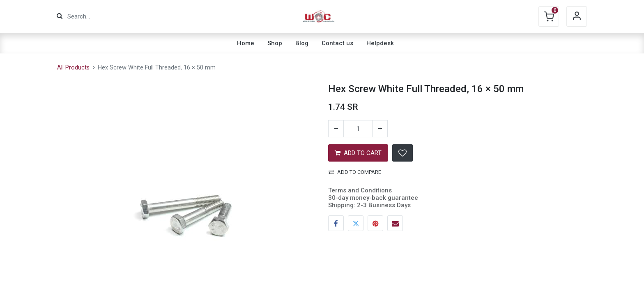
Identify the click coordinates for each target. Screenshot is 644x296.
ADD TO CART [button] (358, 153)
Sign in (577, 16)
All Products (73, 68)
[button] (402, 153)
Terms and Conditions (360, 190)
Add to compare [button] (355, 172)
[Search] (60, 16)
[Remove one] (336, 129)
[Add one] (380, 129)
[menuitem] (246, 43)
